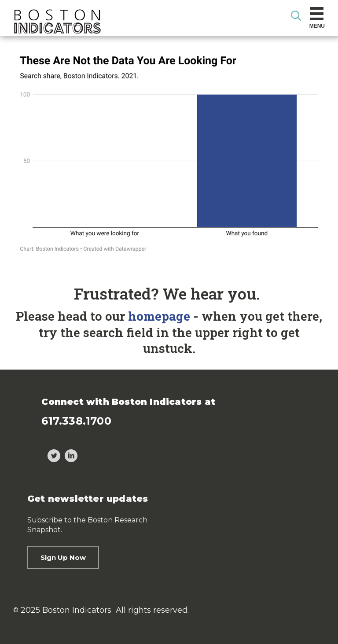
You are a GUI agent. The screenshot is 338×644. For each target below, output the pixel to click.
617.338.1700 (76, 421)
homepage (159, 316)
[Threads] (37, 457)
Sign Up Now (63, 557)
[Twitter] (54, 457)
